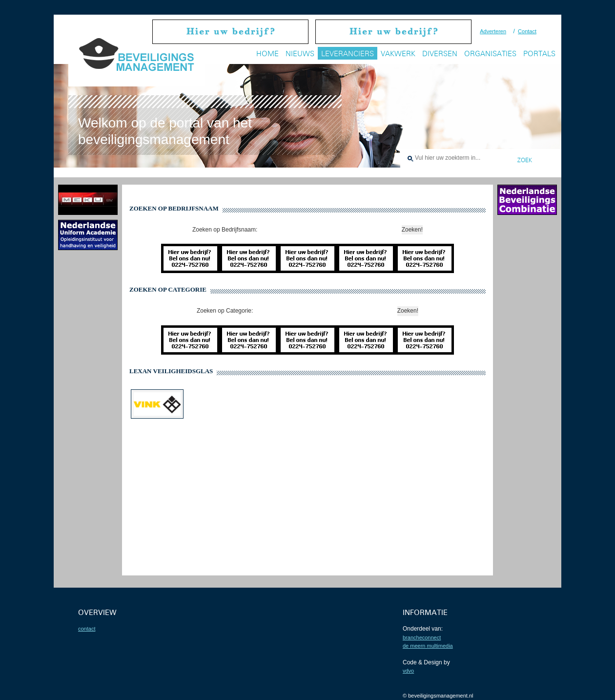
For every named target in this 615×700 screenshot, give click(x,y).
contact (87, 629)
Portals (539, 53)
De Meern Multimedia (428, 646)
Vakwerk (398, 53)
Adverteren (493, 31)
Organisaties (490, 53)
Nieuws (300, 53)
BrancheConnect (422, 637)
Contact (527, 31)
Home (267, 53)
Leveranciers (348, 53)
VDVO (408, 671)
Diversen (440, 53)
